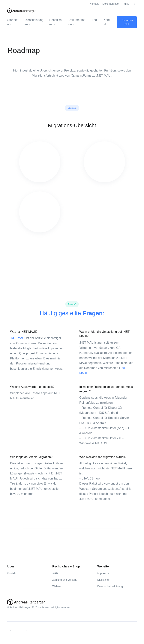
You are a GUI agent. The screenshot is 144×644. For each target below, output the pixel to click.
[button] (134, 4)
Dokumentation (111, 4)
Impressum (104, 573)
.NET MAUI (18, 338)
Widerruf (57, 586)
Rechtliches (55, 22)
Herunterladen (127, 22)
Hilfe (127, 4)
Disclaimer (103, 580)
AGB (55, 573)
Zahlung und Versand (65, 580)
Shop (94, 22)
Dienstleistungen (34, 22)
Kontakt (94, 4)
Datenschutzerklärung (110, 586)
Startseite (13, 22)
